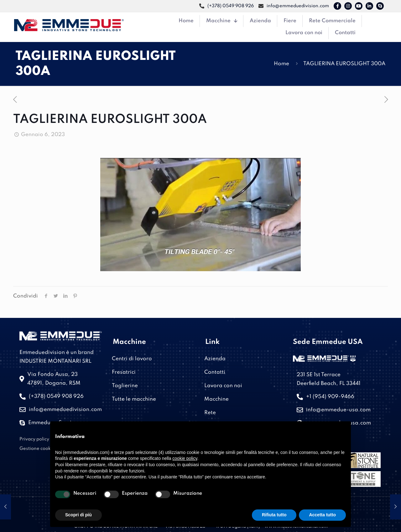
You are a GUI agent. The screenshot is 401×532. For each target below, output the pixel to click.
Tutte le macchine (134, 399)
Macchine (216, 399)
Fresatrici (124, 372)
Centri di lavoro (132, 359)
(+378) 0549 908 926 (56, 396)
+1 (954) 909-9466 (330, 397)
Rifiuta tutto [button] (274, 515)
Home (281, 64)
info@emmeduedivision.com (65, 410)
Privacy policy (34, 439)
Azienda (215, 359)
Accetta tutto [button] (322, 515)
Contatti (215, 372)
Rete (210, 413)
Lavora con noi (223, 386)
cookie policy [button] (185, 458)
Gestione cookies (38, 449)
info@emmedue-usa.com (338, 410)
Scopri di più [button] (78, 515)
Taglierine (125, 386)
